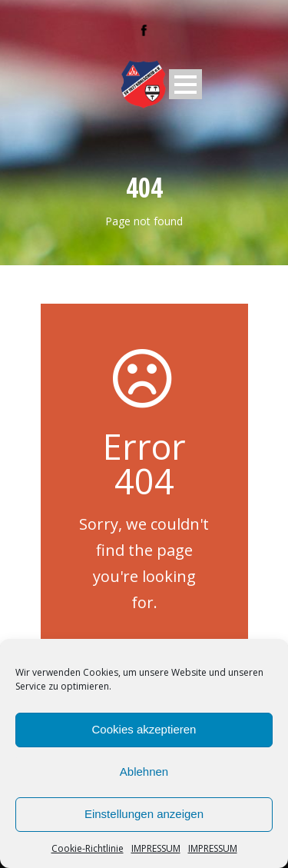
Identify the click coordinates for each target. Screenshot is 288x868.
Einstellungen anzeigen (144, 814)
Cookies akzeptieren (144, 729)
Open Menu (185, 84)
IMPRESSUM (156, 848)
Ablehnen (144, 772)
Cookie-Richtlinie (88, 848)
